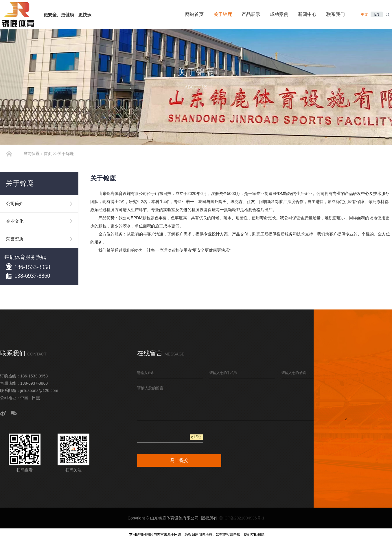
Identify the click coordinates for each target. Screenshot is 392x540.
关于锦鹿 (66, 154)
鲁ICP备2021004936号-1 (242, 518)
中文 (365, 14)
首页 (48, 154)
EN (377, 14)
